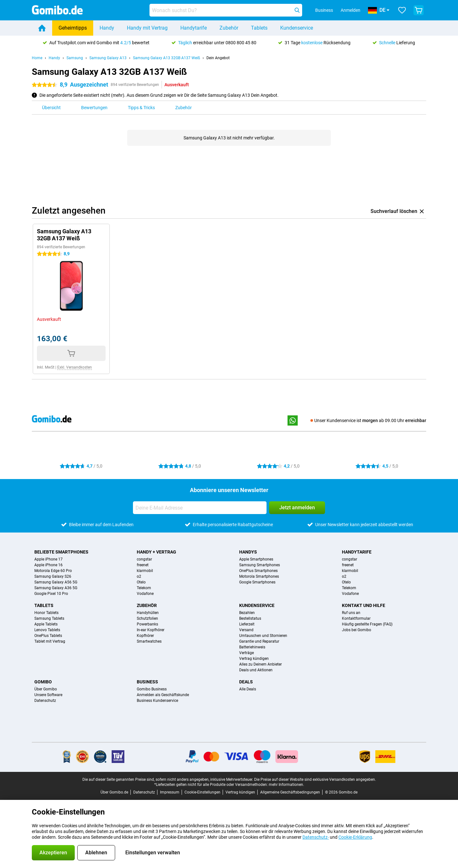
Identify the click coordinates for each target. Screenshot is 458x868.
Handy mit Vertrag (147, 28)
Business (147, 682)
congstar (144, 559)
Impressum (170, 792)
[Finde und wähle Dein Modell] (226, 10)
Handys (248, 552)
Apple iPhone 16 (49, 565)
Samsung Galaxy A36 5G (56, 588)
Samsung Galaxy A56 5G (56, 582)
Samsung (75, 58)
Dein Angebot (218, 58)
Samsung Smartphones (260, 565)
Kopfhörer (145, 636)
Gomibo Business (152, 689)
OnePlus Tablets (48, 636)
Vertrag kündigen (254, 659)
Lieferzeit (247, 624)
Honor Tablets (46, 613)
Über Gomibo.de (114, 792)
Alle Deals (248, 689)
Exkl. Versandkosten (75, 367)
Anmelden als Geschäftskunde (163, 695)
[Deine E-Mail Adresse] (200, 508)
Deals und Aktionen (256, 670)
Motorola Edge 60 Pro (53, 571)
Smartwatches (149, 641)
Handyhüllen (148, 613)
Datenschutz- (316, 837)
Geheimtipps (73, 28)
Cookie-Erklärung (355, 837)
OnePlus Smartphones (258, 571)
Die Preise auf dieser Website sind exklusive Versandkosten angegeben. (315, 780)
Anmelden (350, 10)
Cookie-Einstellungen (202, 792)
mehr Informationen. (286, 785)
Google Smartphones (257, 582)
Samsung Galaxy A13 (108, 58)
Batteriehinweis (252, 647)
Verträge (246, 653)
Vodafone (145, 594)
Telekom (144, 588)
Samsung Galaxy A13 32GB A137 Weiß (167, 58)
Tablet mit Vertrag (50, 641)
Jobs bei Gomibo (357, 630)
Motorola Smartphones (259, 576)
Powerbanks (147, 624)
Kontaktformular (356, 618)
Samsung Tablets (49, 618)
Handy (107, 28)
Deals (246, 682)
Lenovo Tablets (47, 630)
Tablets (259, 28)
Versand (246, 630)
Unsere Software (48, 695)
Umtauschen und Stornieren (263, 636)
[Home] (42, 28)
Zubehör (229, 28)
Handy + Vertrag (156, 552)
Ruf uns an (351, 613)
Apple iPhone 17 (49, 559)
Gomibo (43, 682)
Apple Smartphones (256, 559)
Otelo (141, 582)
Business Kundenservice (157, 701)
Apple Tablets (46, 624)
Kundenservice (297, 28)
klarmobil (145, 571)
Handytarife (194, 28)
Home (37, 58)
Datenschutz (45, 701)
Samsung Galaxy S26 (53, 576)
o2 (139, 576)
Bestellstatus (250, 618)
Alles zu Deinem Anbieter (260, 664)
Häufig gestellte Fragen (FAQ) (367, 624)
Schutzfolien (147, 618)
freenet (143, 565)
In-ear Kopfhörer (151, 630)
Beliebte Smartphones (61, 552)
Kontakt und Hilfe (364, 605)
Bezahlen (247, 613)
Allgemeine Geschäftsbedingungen (290, 792)
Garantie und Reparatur (259, 641)
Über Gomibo (46, 689)
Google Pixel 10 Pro (51, 594)
